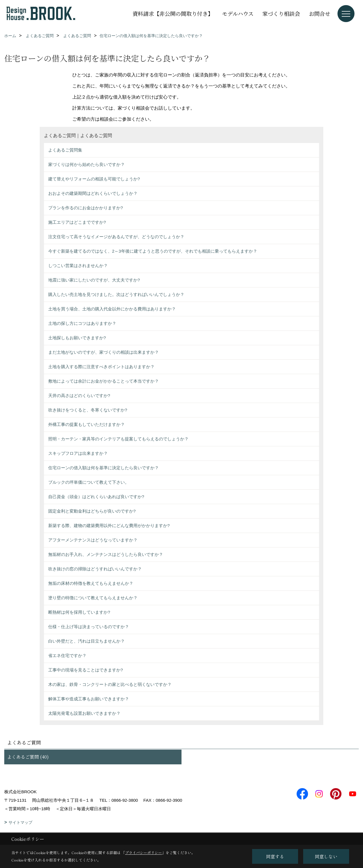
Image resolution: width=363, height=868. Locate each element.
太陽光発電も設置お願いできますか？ (84, 713)
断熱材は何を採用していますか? (79, 612)
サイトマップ (20, 822)
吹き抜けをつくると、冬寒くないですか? (88, 410)
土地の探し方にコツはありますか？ (82, 323)
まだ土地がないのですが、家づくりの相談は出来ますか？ (104, 352)
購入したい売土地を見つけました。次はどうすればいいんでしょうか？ (116, 294)
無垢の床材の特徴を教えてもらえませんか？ (91, 583)
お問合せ (320, 13)
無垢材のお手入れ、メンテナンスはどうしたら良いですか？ (106, 554)
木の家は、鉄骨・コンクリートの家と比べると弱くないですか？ (110, 684)
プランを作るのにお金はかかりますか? (86, 208)
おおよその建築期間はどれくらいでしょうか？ (93, 193)
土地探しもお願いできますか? (77, 338)
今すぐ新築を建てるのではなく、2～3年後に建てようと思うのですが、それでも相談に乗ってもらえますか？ (153, 251)
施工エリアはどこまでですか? (77, 222)
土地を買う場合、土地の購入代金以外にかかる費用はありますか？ (112, 309)
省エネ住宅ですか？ (67, 655)
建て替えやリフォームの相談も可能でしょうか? (94, 179)
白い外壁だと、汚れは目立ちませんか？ (86, 641)
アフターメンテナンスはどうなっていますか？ (93, 540)
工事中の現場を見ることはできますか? (86, 670)
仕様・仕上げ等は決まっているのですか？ (89, 627)
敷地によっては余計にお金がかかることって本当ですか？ (104, 381)
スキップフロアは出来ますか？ (78, 453)
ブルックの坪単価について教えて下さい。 (89, 482)
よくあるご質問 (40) (28, 757)
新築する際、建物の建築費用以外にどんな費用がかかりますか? (109, 525)
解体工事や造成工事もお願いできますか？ (89, 699)
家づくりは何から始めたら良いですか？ (86, 164)
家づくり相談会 (281, 13)
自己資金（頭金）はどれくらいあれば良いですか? (96, 497)
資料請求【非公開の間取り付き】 (173, 13)
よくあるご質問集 (65, 150)
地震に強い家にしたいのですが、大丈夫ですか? (94, 280)
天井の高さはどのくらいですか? (79, 395)
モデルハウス (238, 13)
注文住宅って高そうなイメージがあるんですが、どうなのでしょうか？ (116, 237)
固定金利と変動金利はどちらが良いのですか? (92, 511)
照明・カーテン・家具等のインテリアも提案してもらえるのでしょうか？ (118, 439)
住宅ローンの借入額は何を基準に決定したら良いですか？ (104, 468)
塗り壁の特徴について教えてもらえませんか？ (93, 598)
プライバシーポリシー (143, 853)
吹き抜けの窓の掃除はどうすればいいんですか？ (95, 569)
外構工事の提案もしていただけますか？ (86, 424)
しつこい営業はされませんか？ (78, 265)
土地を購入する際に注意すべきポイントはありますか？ (101, 367)
